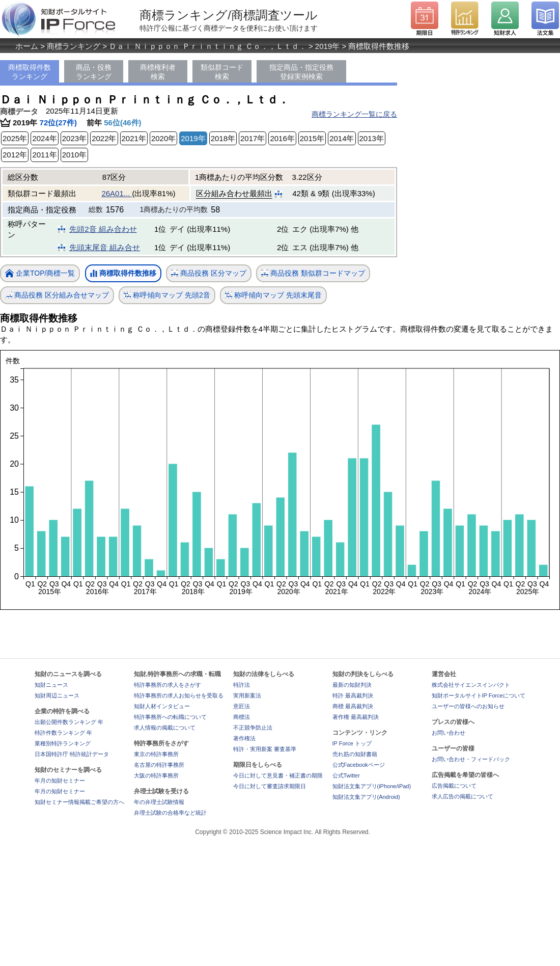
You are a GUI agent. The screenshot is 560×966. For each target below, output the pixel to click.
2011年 (44, 155)
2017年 (253, 138)
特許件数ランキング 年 (63, 733)
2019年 (327, 46)
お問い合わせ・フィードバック (471, 759)
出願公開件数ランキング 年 (69, 722)
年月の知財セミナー (60, 781)
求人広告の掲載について (463, 796)
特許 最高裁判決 (353, 695)
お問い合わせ (449, 733)
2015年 (312, 138)
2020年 (163, 138)
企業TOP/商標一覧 (40, 274)
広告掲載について (454, 786)
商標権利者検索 (158, 72)
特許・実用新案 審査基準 (265, 749)
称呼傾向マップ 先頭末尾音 (273, 295)
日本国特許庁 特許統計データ (72, 754)
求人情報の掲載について (165, 728)
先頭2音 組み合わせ (103, 229)
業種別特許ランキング (63, 743)
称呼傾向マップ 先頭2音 (167, 295)
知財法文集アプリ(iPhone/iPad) (372, 786)
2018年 (223, 138)
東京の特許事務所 (156, 754)
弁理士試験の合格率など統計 (170, 813)
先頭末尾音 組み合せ (105, 247)
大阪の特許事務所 (156, 775)
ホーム (27, 46)
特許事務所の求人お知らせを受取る (179, 695)
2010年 (74, 155)
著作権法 (244, 738)
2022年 (104, 138)
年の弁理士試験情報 (159, 802)
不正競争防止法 (253, 728)
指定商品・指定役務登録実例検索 (301, 72)
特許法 (242, 685)
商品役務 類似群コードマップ (313, 273)
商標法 (242, 717)
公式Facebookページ (359, 765)
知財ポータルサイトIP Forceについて (479, 695)
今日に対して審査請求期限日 (270, 786)
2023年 (74, 138)
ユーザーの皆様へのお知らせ (468, 706)
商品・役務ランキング (94, 72)
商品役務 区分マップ (209, 273)
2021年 (134, 138)
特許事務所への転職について (170, 717)
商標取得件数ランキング (30, 72)
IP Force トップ (352, 743)
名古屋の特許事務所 (159, 765)
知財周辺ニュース (57, 695)
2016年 (282, 138)
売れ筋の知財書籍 (355, 754)
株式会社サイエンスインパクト (471, 685)
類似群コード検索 (222, 72)
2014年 (342, 138)
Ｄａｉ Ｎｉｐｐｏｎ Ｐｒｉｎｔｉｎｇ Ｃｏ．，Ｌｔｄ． (208, 46)
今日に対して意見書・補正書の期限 (278, 775)
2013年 (372, 138)
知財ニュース (51, 685)
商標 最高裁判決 (353, 706)
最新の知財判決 (352, 685)
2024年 (44, 138)
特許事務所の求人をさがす (167, 685)
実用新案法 (247, 695)
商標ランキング (74, 46)
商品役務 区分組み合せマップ (57, 295)
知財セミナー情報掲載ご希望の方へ (79, 802)
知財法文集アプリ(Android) (366, 797)
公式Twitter (346, 775)
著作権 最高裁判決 (356, 717)
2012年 (15, 155)
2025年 (15, 138)
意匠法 (242, 706)
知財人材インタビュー (162, 706)
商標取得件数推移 (123, 274)
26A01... (117, 193)
